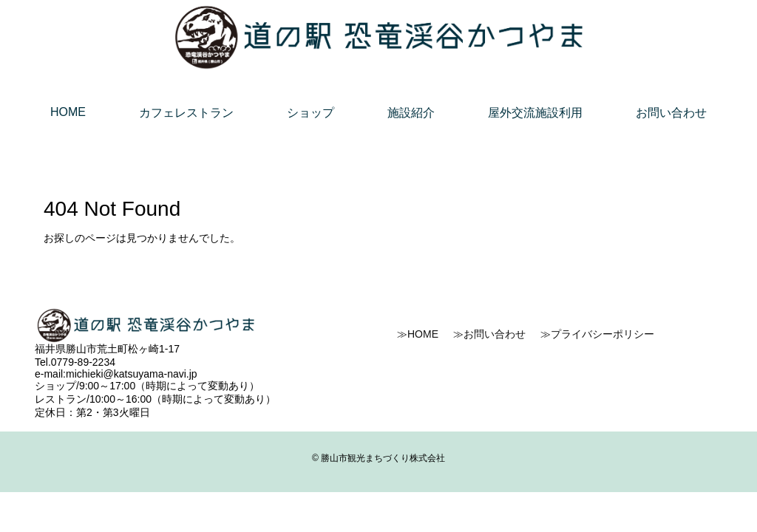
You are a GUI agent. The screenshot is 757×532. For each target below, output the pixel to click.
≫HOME (418, 334)
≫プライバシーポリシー (597, 334)
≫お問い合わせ (489, 334)
